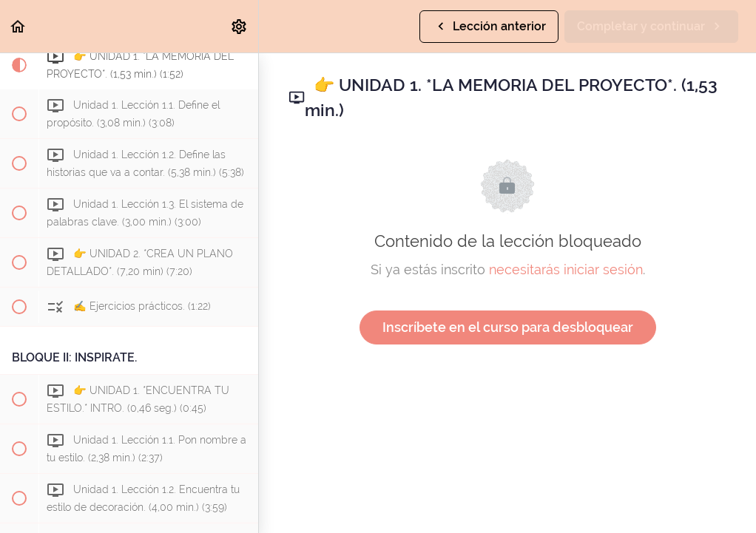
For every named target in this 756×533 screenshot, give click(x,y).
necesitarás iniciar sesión (566, 269)
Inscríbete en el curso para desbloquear (508, 327)
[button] (18, 26)
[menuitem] (240, 26)
